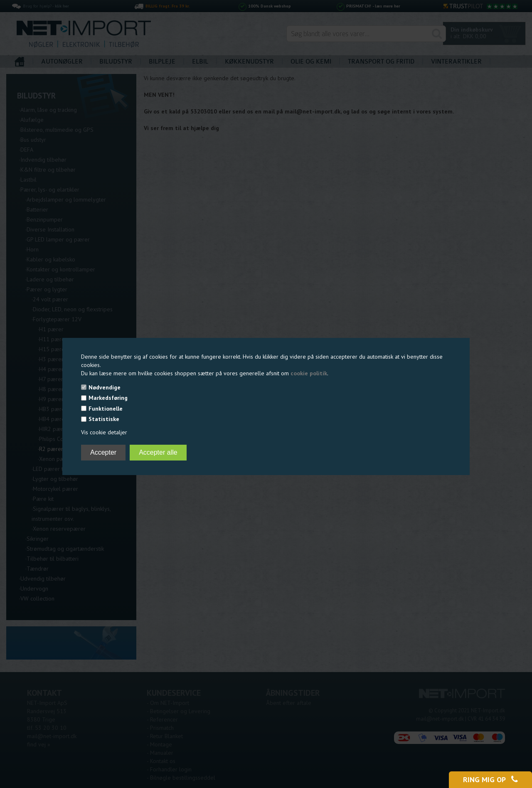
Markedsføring (108, 398)
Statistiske (104, 419)
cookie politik (309, 373)
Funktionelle (106, 409)
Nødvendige (105, 387)
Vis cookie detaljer (104, 432)
